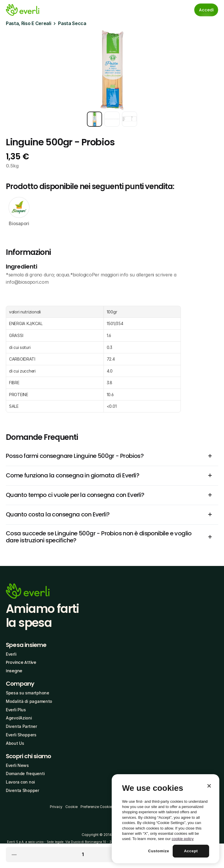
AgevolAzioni (19, 718)
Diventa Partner (21, 726)
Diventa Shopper (22, 790)
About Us (15, 743)
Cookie (71, 807)
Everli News (17, 765)
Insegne (14, 671)
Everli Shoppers (21, 735)
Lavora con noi (20, 782)
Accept (191, 851)
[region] (166, 819)
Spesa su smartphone (28, 693)
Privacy (56, 807)
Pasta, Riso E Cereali (28, 23)
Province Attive (21, 662)
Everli (11, 654)
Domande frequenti (25, 773)
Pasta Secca (72, 23)
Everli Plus (16, 710)
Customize (159, 851)
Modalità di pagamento (29, 701)
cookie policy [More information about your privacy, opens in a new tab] (183, 839)
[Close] (209, 786)
